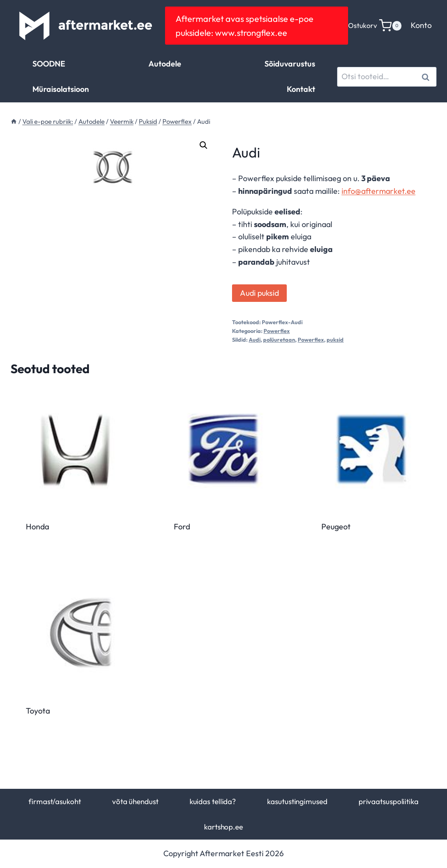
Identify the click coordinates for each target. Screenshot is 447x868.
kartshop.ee (223, 827)
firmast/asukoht (55, 801)
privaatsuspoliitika (389, 801)
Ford (182, 527)
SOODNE (49, 64)
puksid (335, 339)
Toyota (38, 711)
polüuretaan (279, 339)
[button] (204, 145)
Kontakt (301, 89)
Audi (255, 339)
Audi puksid (259, 293)
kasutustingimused (297, 801)
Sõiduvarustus (290, 64)
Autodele (165, 64)
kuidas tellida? (213, 801)
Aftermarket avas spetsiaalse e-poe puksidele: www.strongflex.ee (245, 26)
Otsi (427, 77)
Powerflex (277, 331)
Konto (421, 25)
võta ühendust (135, 801)
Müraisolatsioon (61, 89)
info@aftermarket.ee (378, 191)
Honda (37, 527)
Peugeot (336, 527)
